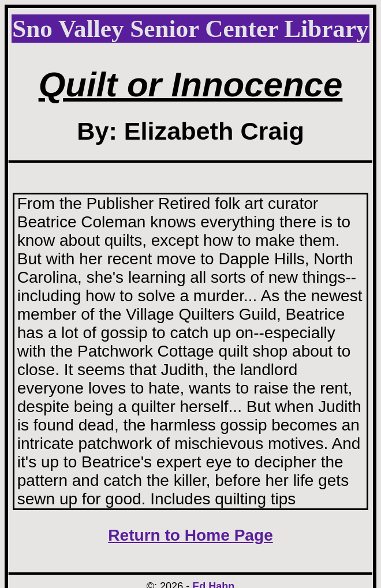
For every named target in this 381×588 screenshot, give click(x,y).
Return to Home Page (190, 535)
